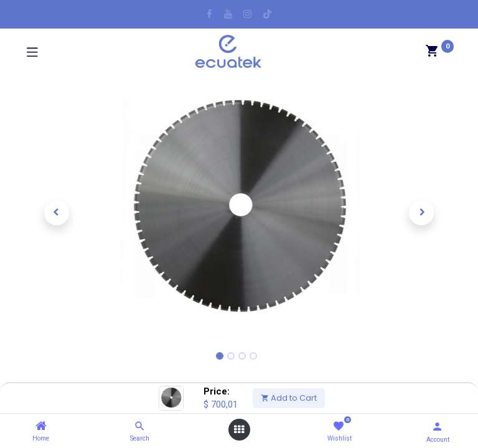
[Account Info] (437, 427)
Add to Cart (289, 398)
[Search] (140, 426)
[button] (57, 213)
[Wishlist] (338, 427)
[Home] (41, 426)
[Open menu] (239, 430)
